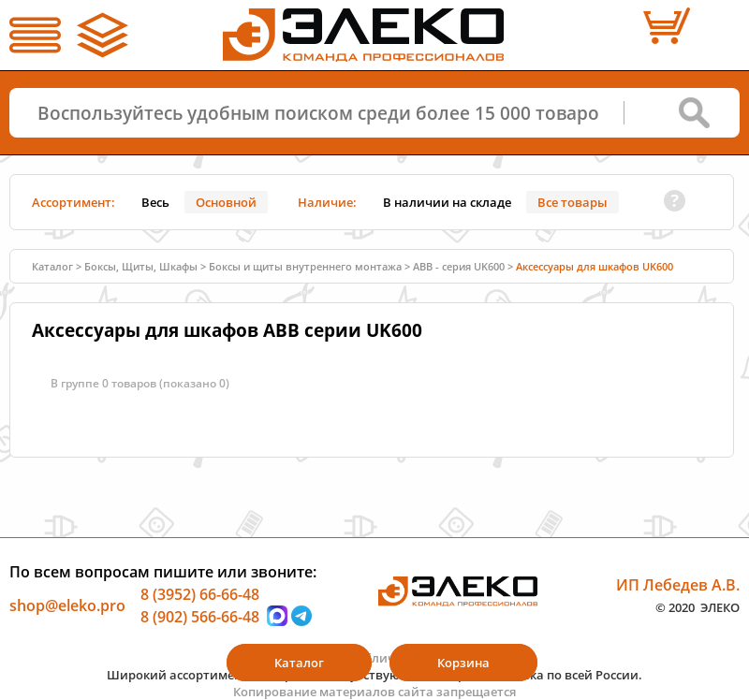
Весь (155, 202)
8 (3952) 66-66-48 (200, 594)
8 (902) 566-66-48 (200, 616)
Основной (226, 202)
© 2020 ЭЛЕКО (698, 606)
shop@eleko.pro (67, 605)
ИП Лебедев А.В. (678, 585)
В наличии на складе (447, 202)
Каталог (52, 266)
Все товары (573, 202)
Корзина (463, 663)
